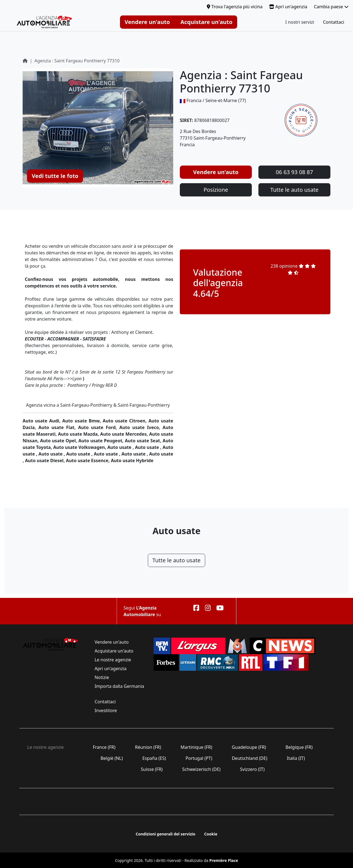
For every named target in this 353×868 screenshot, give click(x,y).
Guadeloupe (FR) (249, 747)
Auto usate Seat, (144, 441)
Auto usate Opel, (59, 441)
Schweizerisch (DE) (201, 769)
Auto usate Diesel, (46, 460)
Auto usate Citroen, (125, 421)
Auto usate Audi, (42, 421)
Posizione (216, 190)
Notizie (102, 677)
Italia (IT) (296, 758)
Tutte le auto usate (294, 190)
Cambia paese (331, 7)
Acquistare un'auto (206, 22)
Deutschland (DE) (249, 758)
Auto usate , (121, 447)
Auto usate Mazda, (79, 434)
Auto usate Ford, (99, 427)
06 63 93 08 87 (294, 172)
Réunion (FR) (148, 747)
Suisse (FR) (152, 769)
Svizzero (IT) (252, 769)
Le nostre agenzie (113, 660)
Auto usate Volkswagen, (80, 447)
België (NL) (112, 758)
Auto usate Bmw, (83, 421)
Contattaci (334, 22)
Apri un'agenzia (288, 7)
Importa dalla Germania (119, 686)
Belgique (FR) (299, 747)
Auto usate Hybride (132, 460)
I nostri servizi (300, 22)
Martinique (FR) (196, 747)
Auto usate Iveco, (141, 427)
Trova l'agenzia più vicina (235, 7)
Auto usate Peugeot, (101, 441)
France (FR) (104, 747)
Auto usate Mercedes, (125, 434)
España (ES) (154, 758)
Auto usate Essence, (88, 460)
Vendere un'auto (147, 22)
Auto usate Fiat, (58, 427)
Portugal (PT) (199, 758)
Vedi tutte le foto (55, 176)
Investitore (106, 710)
